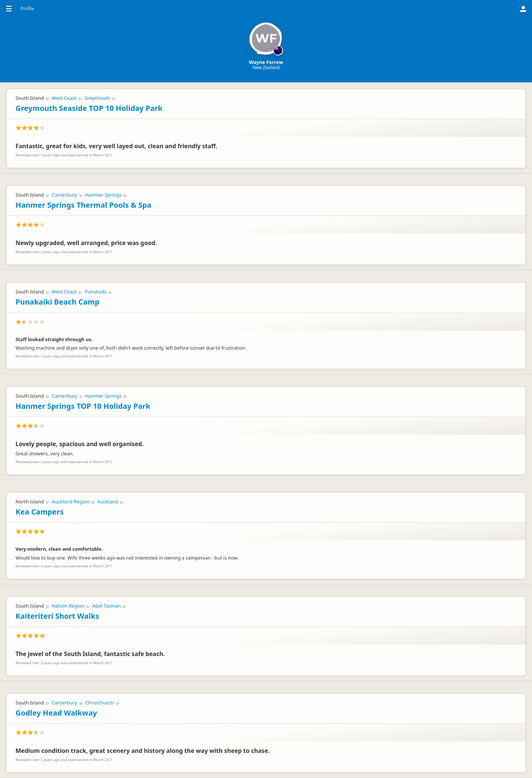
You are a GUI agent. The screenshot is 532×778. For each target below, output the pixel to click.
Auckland (108, 502)
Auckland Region (71, 502)
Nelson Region (68, 606)
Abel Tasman (107, 606)
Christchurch (99, 703)
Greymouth (97, 98)
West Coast (64, 98)
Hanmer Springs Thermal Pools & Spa (83, 205)
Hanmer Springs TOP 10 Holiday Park (83, 406)
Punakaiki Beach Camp (57, 302)
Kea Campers (40, 512)
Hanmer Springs (103, 195)
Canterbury (64, 195)
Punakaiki (96, 292)
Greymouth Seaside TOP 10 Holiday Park (89, 108)
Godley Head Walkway (56, 713)
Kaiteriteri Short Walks (57, 616)
